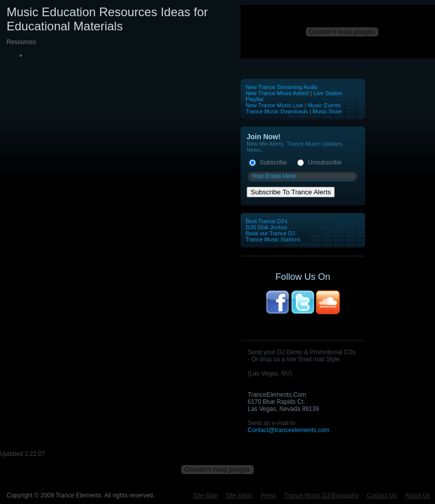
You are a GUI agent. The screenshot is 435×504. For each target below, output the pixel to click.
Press (269, 495)
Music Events (324, 105)
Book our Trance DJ (270, 233)
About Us (418, 495)
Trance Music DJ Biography (321, 495)
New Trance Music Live (275, 105)
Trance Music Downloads (277, 111)
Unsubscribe (325, 162)
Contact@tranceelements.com (289, 430)
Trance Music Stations (273, 239)
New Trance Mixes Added (277, 93)
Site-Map (205, 495)
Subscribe (273, 162)
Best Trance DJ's (267, 221)
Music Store (327, 111)
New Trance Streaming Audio (282, 87)
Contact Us (382, 495)
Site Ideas (239, 495)
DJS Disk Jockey (267, 227)
